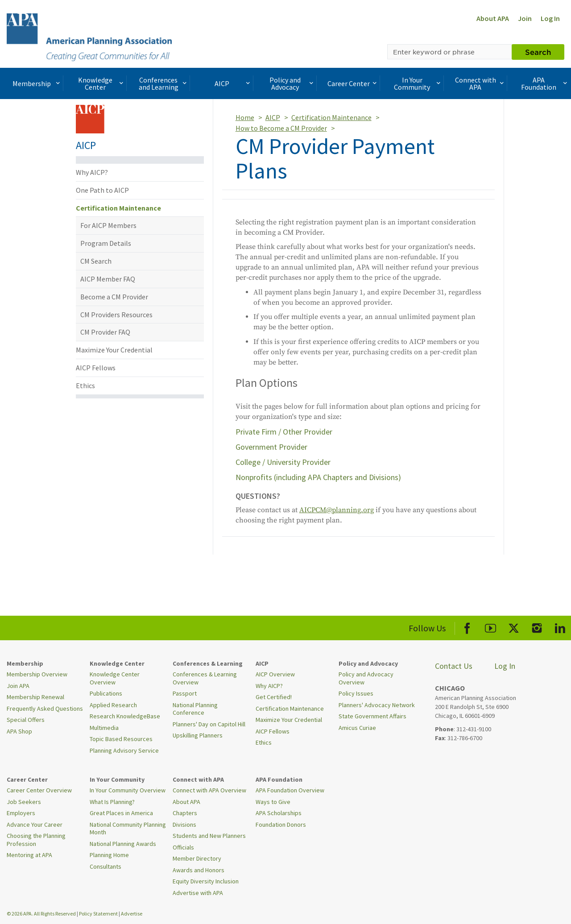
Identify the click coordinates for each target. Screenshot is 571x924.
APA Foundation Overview (290, 790)
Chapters (185, 813)
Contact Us (454, 666)
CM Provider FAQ (105, 332)
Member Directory (197, 858)
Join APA (18, 686)
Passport (185, 693)
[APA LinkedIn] (560, 627)
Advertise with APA (198, 893)
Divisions (184, 825)
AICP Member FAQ (108, 279)
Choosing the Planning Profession (36, 840)
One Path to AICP (102, 190)
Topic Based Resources (121, 739)
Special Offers (26, 720)
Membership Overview (37, 674)
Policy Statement (98, 914)
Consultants (106, 866)
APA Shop (19, 731)
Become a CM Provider (114, 297)
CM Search (96, 261)
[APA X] (514, 627)
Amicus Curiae (357, 728)
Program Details (106, 243)
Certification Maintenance (118, 208)
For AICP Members (108, 225)
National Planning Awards (123, 844)
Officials (183, 847)
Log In (550, 18)
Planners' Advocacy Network (377, 705)
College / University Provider (283, 462)
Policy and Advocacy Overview (366, 678)
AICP (233, 83)
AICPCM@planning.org (337, 510)
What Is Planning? (112, 802)
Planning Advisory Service (124, 750)
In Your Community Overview (128, 790)
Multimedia (104, 728)
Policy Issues (356, 693)
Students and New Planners (209, 836)
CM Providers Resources (116, 315)
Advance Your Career (35, 825)
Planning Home (109, 855)
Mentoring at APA (29, 855)
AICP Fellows (96, 368)
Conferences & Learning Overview (205, 678)
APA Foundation (545, 83)
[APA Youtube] (490, 627)
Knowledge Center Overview (115, 678)
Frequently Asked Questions (45, 709)
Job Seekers (24, 802)
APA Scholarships (279, 813)
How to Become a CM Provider (281, 128)
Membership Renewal (35, 697)
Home (245, 117)
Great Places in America (121, 813)
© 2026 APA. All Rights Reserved (42, 914)
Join (525, 18)
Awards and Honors (199, 870)
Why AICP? (92, 172)
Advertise (132, 914)
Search (538, 52)
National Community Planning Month (128, 829)
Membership (37, 83)
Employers (21, 813)
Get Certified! (274, 697)
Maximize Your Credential (114, 350)
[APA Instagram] (537, 627)
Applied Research (113, 705)
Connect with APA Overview (209, 790)
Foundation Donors (281, 825)
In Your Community (418, 83)
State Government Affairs (372, 716)
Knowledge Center (102, 83)
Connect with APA (480, 83)
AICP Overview (275, 674)
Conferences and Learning (164, 83)
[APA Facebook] (467, 627)
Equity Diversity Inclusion (206, 881)
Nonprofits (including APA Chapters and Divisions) (318, 477)
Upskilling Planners (198, 735)
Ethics (85, 385)
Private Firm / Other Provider (284, 432)
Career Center (353, 83)
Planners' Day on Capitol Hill (209, 724)
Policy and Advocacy (292, 83)
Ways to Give (273, 802)
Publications (106, 693)
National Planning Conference (195, 709)
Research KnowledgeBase (125, 716)
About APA (493, 18)
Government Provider (271, 447)
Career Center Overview (39, 790)
